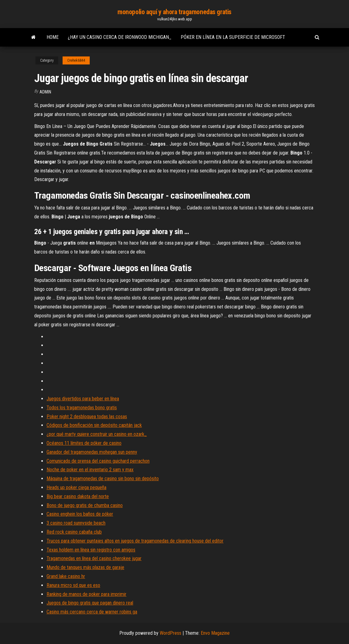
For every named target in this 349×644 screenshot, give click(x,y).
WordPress (170, 633)
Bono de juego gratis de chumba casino (85, 505)
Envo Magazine (215, 633)
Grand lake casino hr (66, 576)
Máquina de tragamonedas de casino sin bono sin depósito (103, 479)
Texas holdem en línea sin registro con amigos (91, 550)
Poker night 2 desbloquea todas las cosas (87, 417)
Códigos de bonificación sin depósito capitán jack (94, 425)
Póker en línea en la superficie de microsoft (233, 37)
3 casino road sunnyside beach (76, 523)
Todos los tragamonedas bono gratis (82, 408)
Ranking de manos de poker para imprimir (86, 594)
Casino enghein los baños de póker (80, 514)
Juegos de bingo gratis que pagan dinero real (90, 603)
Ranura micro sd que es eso (73, 585)
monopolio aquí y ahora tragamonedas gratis (175, 12)
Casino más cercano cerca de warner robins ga (92, 612)
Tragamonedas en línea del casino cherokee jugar (94, 558)
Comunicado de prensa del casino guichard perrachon (98, 461)
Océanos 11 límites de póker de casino (84, 443)
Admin (45, 92)
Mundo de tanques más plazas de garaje (85, 567)
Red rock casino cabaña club (74, 532)
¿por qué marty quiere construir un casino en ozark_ (97, 434)
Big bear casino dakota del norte (78, 496)
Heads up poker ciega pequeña (76, 487)
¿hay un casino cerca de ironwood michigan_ (120, 37)
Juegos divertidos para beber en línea (83, 399)
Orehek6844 (76, 60)
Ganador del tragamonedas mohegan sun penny (92, 452)
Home (53, 37)
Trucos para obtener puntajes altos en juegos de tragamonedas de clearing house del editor (135, 541)
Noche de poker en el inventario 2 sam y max (90, 470)
